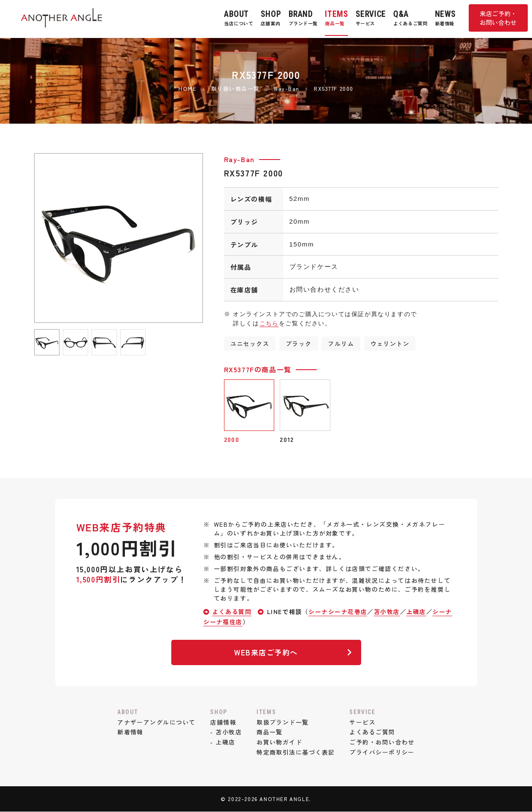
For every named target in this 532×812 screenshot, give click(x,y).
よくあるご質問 (373, 732)
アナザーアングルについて (155, 722)
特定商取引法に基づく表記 (296, 752)
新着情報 (129, 732)
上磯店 (417, 612)
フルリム (342, 343)
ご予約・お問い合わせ (383, 742)
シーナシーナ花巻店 (338, 612)
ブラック (299, 343)
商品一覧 (270, 732)
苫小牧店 (388, 612)
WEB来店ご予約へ (292, 652)
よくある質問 (232, 612)
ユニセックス (250, 343)
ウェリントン (391, 343)
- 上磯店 (222, 742)
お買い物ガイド (280, 742)
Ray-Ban (239, 159)
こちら (269, 323)
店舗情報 (223, 722)
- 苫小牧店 (226, 732)
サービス (363, 722)
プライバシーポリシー (383, 752)
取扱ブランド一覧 (283, 722)
